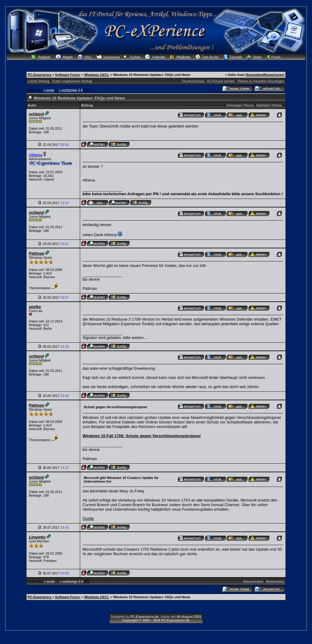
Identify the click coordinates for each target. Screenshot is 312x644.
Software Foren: (68, 75)
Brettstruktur (275, 581)
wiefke (35, 307)
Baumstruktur (253, 581)
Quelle (88, 518)
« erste (49, 90)
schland (36, 114)
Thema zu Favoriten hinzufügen (261, 81)
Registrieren (273, 75)
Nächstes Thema (269, 105)
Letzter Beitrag (39, 81)
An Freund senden (221, 81)
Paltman (37, 253)
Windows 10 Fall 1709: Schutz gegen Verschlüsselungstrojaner (142, 436)
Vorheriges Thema (240, 105)
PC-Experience (40, 75)
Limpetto (37, 537)
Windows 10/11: (97, 75)
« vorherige (68, 90)
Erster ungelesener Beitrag (72, 81)
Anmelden (255, 75)
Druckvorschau (193, 81)
